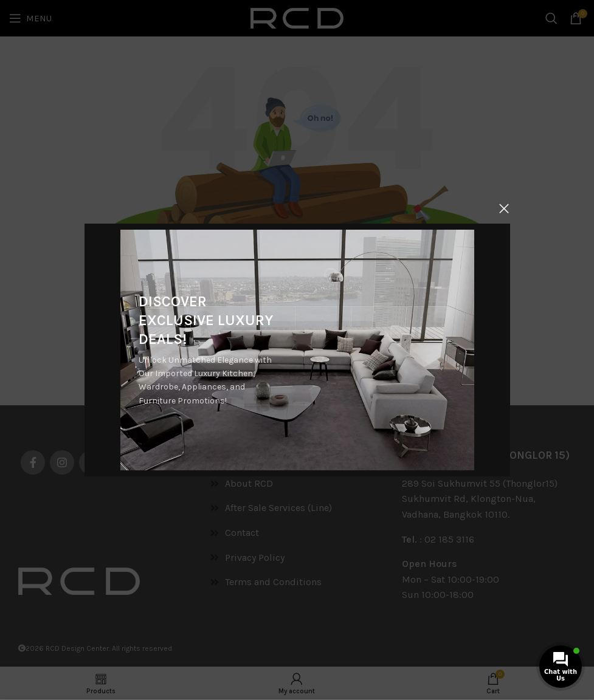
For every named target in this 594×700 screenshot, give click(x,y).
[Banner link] (297, 350)
